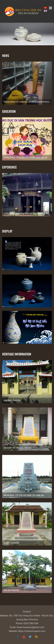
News (6, 55)
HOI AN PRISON (11, 590)
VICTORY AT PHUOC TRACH (17, 448)
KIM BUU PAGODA (12, 400)
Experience (9, 167)
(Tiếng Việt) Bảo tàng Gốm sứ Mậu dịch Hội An (26, 213)
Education (9, 111)
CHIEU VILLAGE (11, 543)
